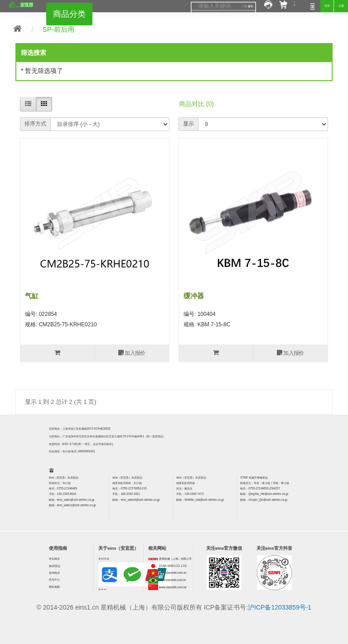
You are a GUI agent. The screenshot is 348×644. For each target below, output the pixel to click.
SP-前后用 (58, 29)
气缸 (32, 296)
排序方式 (35, 124)
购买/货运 (55, 566)
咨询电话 (54, 573)
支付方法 (104, 559)
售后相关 (54, 559)
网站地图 (54, 587)
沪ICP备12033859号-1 (280, 607)
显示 (188, 124)
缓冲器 (194, 296)
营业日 (102, 590)
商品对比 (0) (196, 104)
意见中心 (54, 579)
